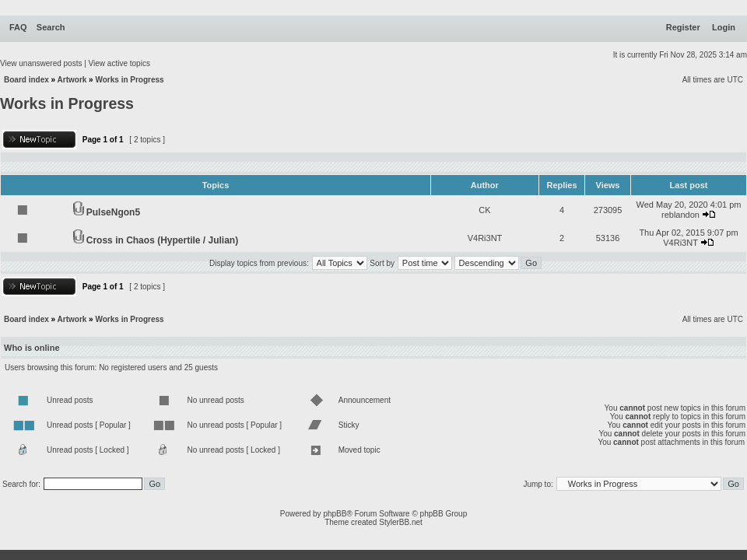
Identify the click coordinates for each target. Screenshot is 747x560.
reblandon (680, 215)
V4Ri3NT (485, 238)
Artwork (72, 80)
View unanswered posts (41, 63)
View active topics (119, 63)
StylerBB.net (401, 522)
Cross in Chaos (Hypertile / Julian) (162, 240)
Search (51, 27)
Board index (26, 80)
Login (724, 27)
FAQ (18, 27)
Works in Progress (129, 80)
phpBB (335, 514)
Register (683, 27)
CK (484, 210)
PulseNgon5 (113, 212)
